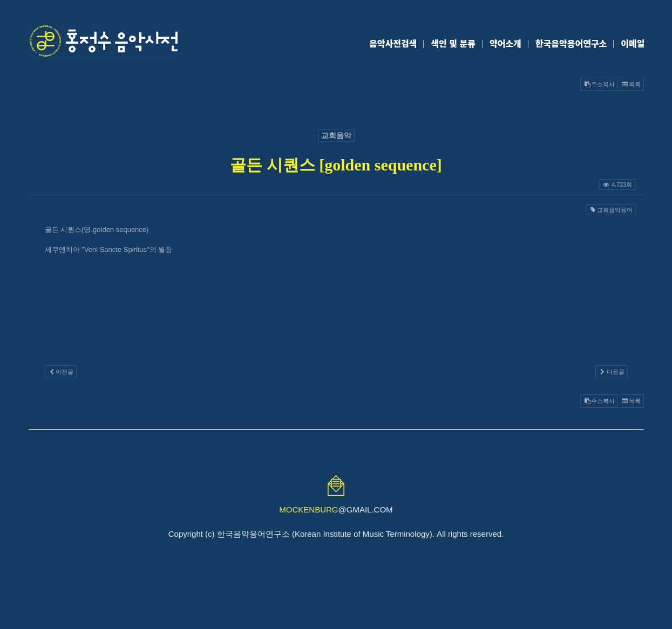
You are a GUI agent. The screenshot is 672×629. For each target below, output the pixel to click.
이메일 (633, 43)
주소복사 (599, 84)
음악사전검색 (393, 43)
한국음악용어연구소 (571, 43)
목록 (630, 84)
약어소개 (505, 43)
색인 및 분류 (453, 43)
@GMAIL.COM (336, 510)
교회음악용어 (610, 210)
